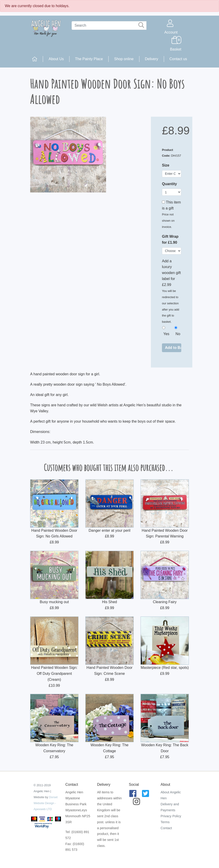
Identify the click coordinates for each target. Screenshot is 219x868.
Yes (166, 334)
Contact (166, 828)
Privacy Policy (171, 816)
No (178, 334)
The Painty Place (89, 59)
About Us (56, 59)
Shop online (124, 59)
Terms (165, 822)
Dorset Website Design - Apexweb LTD (46, 803)
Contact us (178, 59)
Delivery (152, 59)
